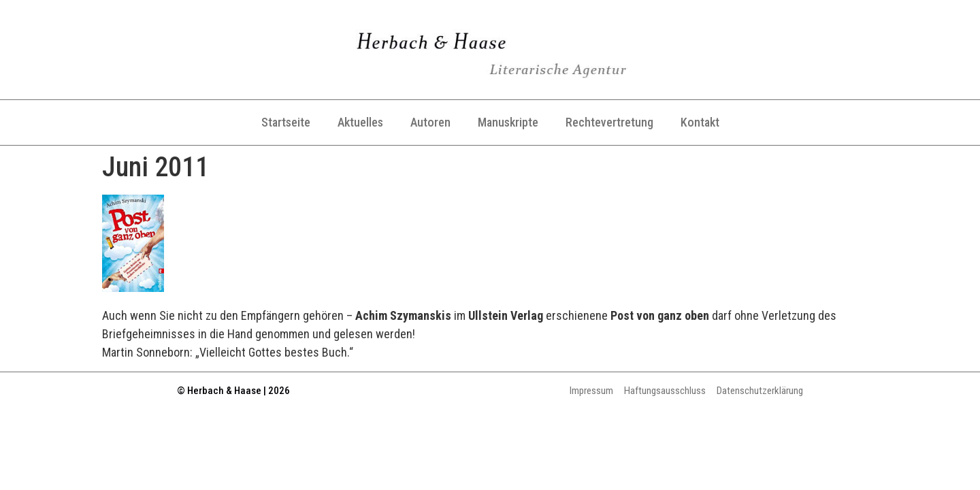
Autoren (430, 122)
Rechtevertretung (609, 122)
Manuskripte (508, 122)
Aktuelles (360, 122)
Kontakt (700, 122)
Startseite (286, 122)
